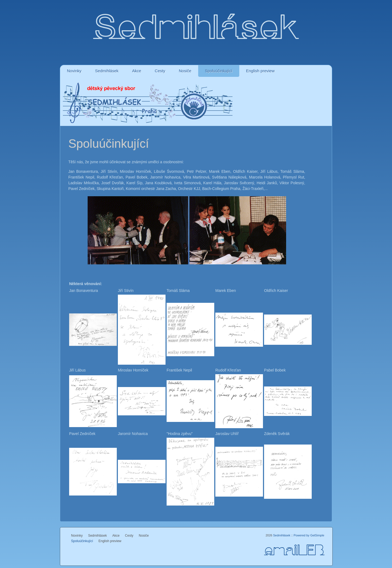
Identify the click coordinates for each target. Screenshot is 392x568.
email (285, 551)
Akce (137, 71)
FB (315, 551)
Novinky (74, 71)
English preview (260, 71)
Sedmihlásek (107, 71)
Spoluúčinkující (219, 71)
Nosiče (185, 71)
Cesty (160, 71)
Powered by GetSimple (309, 535)
